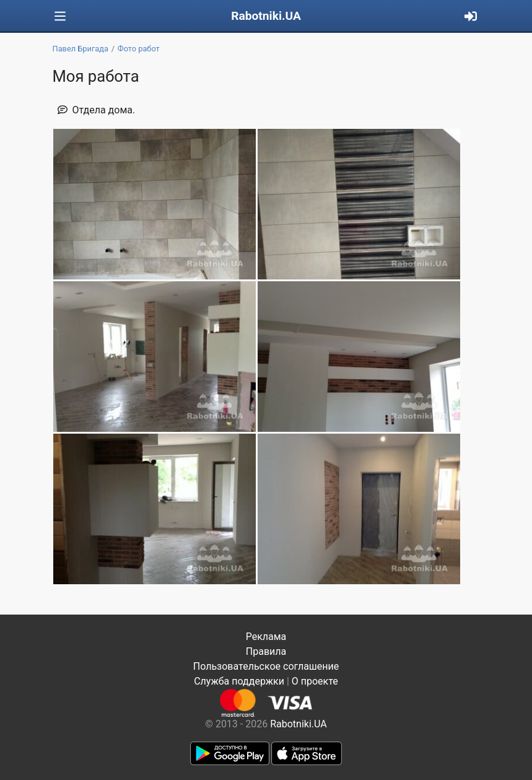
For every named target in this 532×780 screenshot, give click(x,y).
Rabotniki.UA (266, 16)
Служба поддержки (239, 681)
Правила (266, 651)
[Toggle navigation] (60, 16)
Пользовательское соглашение (266, 666)
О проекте (315, 681)
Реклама (266, 637)
